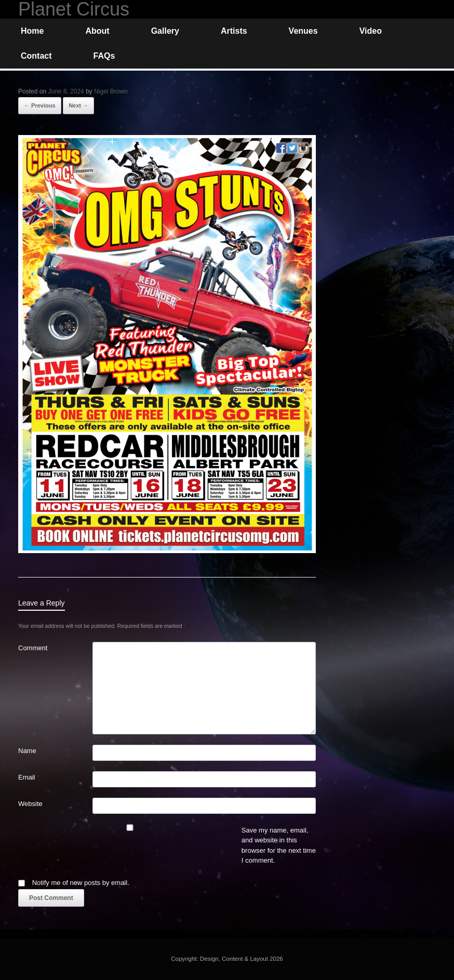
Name (29, 751)
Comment (33, 648)
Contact (36, 56)
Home (32, 31)
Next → (78, 105)
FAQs (104, 56)
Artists (234, 31)
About (97, 31)
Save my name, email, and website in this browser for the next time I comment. (279, 845)
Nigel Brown (111, 91)
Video (371, 31)
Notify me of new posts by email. (81, 883)
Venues (303, 31)
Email (29, 777)
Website (30, 804)
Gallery (165, 31)
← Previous (40, 105)
